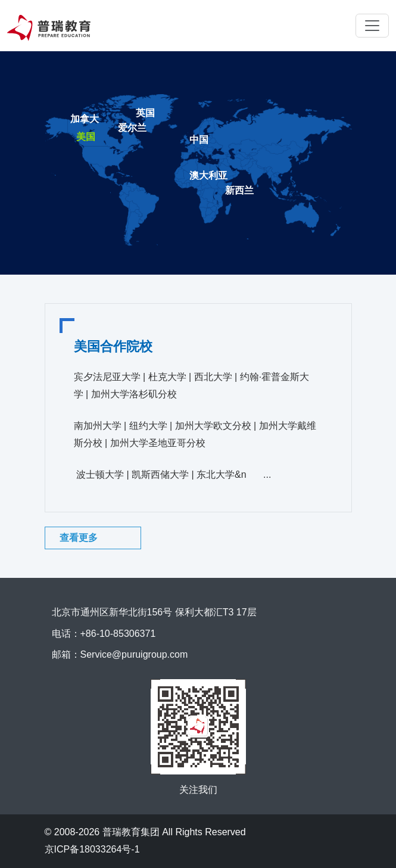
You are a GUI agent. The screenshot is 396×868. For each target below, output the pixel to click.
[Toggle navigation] (372, 26)
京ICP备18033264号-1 (92, 849)
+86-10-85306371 (118, 634)
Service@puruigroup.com (134, 654)
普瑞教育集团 (131, 832)
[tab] (199, 141)
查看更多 (79, 538)
